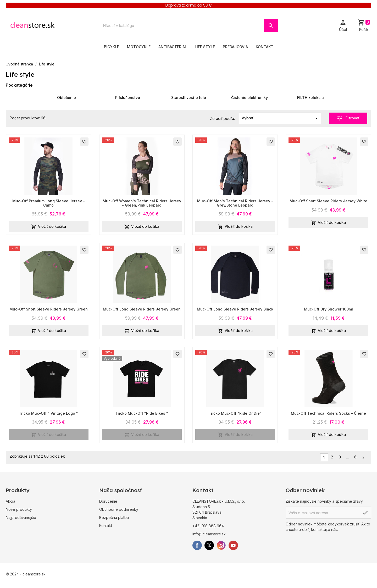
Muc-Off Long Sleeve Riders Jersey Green (142, 309)
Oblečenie (66, 98)
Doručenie (108, 501)
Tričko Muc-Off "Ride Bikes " (142, 413)
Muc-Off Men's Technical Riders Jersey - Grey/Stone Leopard (235, 203)
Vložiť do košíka (49, 227)
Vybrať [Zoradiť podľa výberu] (281, 118)
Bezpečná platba (114, 517)
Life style (205, 47)
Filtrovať (348, 118)
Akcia (10, 501)
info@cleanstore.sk (209, 534)
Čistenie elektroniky (250, 98)
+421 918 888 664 (208, 526)
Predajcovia (235, 47)
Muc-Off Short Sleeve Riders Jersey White (328, 201)
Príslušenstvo (128, 98)
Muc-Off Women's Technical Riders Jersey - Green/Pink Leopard (142, 203)
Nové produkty (19, 509)
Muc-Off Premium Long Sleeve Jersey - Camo (49, 203)
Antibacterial (173, 47)
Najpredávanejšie (21, 517)
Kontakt (265, 47)
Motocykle (139, 47)
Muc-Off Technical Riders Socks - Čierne (328, 413)
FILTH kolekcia (311, 98)
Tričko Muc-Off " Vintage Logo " (48, 413)
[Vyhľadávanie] (182, 26)
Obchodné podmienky (119, 509)
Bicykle (112, 47)
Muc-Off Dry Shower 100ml (328, 309)
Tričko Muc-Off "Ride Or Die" (235, 413)
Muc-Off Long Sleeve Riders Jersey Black (235, 309)
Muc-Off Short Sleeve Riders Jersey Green (49, 309)
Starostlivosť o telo (189, 98)
